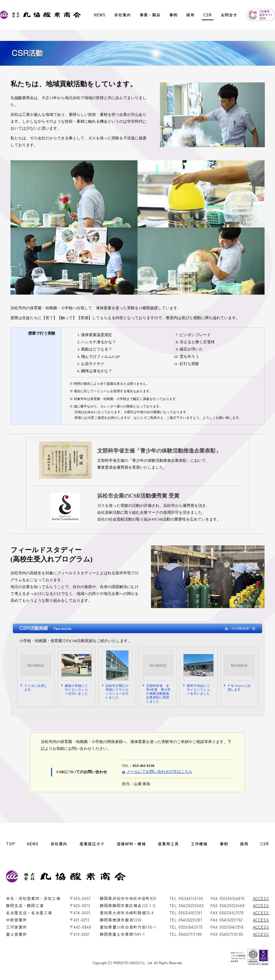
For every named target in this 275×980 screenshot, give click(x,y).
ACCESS (261, 898)
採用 (190, 15)
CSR (208, 15)
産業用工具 (168, 844)
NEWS (100, 15)
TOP (10, 844)
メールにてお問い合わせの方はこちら (159, 772)
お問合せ (229, 15)
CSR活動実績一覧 (243, 628)
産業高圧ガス (92, 844)
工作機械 (199, 844)
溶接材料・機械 (131, 844)
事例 (173, 15)
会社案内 (123, 15)
